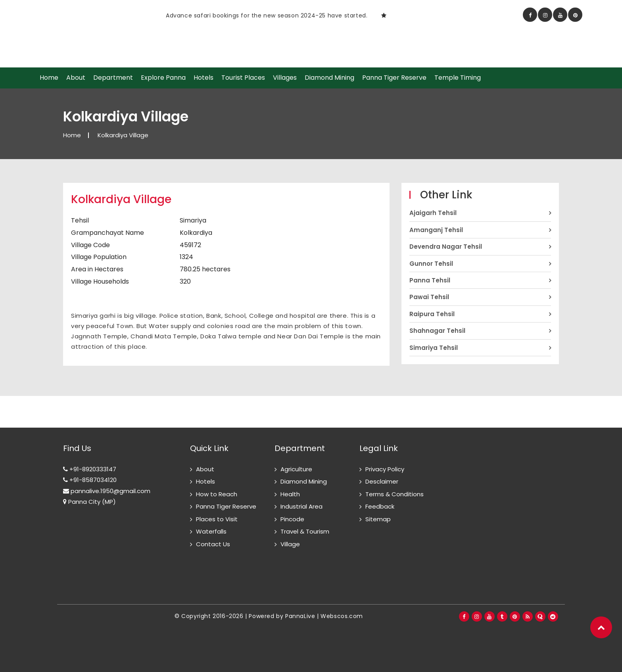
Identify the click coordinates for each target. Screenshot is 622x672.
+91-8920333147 (90, 469)
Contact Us (213, 544)
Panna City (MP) (89, 502)
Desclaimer (382, 481)
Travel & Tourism (305, 531)
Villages (285, 78)
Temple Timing (458, 78)
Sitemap (378, 519)
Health (290, 494)
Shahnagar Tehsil (437, 331)
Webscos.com (342, 616)
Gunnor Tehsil (431, 264)
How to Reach (217, 494)
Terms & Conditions (395, 494)
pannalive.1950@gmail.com (107, 491)
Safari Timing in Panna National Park (160, 15)
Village (290, 544)
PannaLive (300, 616)
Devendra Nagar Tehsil (446, 247)
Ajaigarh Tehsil (433, 213)
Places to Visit (217, 519)
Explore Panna (163, 78)
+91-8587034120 (90, 480)
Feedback (380, 506)
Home (49, 78)
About (76, 78)
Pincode (292, 519)
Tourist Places (243, 78)
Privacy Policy (385, 469)
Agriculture (296, 469)
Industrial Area (301, 506)
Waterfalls (211, 531)
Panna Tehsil (430, 280)
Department (113, 78)
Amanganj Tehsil (436, 230)
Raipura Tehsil (432, 314)
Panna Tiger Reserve (394, 78)
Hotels (203, 78)
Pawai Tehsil (429, 297)
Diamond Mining (329, 78)
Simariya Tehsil (434, 348)
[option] (218, 15)
